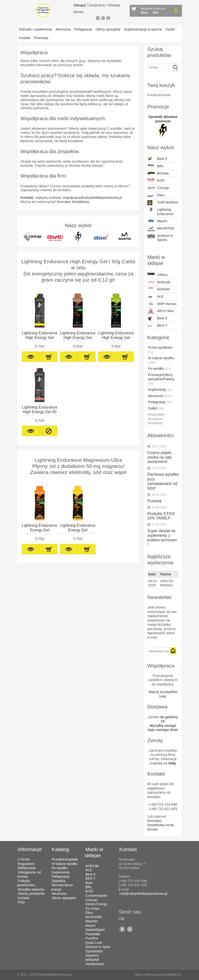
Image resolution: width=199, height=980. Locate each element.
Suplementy (160, 390)
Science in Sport (98, 947)
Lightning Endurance (161, 212)
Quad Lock (94, 943)
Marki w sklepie (94, 852)
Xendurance (95, 964)
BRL (156, 166)
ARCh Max (161, 311)
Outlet (170, 29)
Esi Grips (93, 908)
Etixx (156, 196)
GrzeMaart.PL (172, 975)
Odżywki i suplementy (35, 29)
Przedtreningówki (65, 859)
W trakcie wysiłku (161, 360)
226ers (158, 275)
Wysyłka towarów (31, 889)
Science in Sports (160, 238)
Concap (158, 188)
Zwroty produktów (31, 894)
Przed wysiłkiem (160, 350)
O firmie (24, 859)
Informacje (30, 849)
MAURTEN (161, 229)
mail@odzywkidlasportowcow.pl (143, 894)
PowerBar (93, 934)
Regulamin (26, 864)
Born (89, 883)
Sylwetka (58, 881)
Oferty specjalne (108, 29)
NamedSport (95, 930)
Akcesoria (63, 29)
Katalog (60, 849)
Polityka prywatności (26, 883)
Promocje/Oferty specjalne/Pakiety (161, 379)
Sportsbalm (94, 951)
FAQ (21, 902)
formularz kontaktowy (73, 202)
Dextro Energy (96, 904)
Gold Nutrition (163, 203)
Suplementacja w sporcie (143, 29)
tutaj (172, 763)
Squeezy (92, 955)
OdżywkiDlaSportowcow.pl (55, 975)
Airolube (159, 289)
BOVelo (158, 173)
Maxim (157, 221)
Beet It (157, 159)
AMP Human (162, 304)
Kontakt (25, 38)
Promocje (41, 38)
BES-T (157, 326)
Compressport (96, 896)
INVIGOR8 (94, 917)
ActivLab (159, 282)
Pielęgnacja (83, 29)
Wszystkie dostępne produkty (156, 419)
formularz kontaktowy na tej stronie (161, 825)
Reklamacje (27, 868)
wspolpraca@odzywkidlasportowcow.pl (92, 198)
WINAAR (92, 960)
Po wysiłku (159, 369)
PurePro (92, 938)
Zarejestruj (97, 5)
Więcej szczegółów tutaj (163, 694)
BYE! (156, 181)
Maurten (92, 921)
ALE (155, 297)
